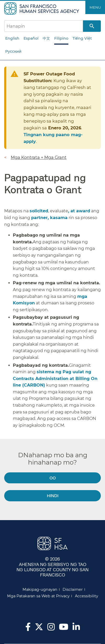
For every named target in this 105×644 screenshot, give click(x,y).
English (12, 38)
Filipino (61, 38)
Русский (13, 51)
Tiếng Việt (82, 38)
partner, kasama (49, 218)
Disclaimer (73, 589)
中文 (46, 38)
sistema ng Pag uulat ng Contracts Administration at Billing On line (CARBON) (55, 378)
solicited (39, 211)
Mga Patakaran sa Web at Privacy (38, 596)
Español (31, 38)
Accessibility (87, 596)
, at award (79, 211)
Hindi (53, 495)
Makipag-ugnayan (40, 589)
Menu (95, 7)
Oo (53, 478)
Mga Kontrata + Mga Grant (39, 157)
